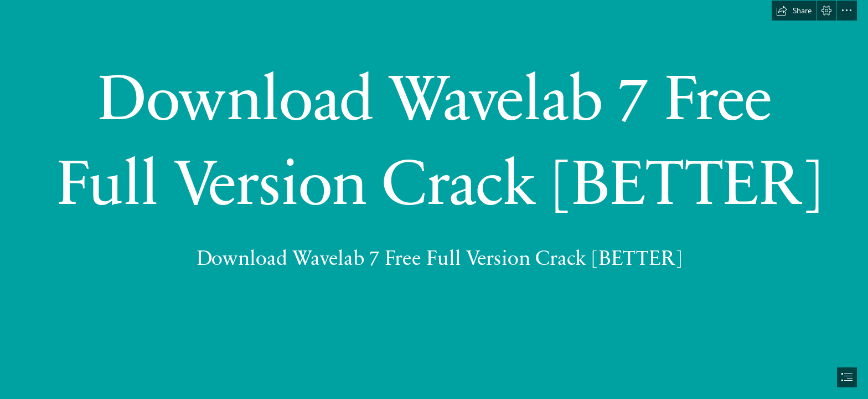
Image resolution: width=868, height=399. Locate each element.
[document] (434, 199)
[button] (794, 11)
